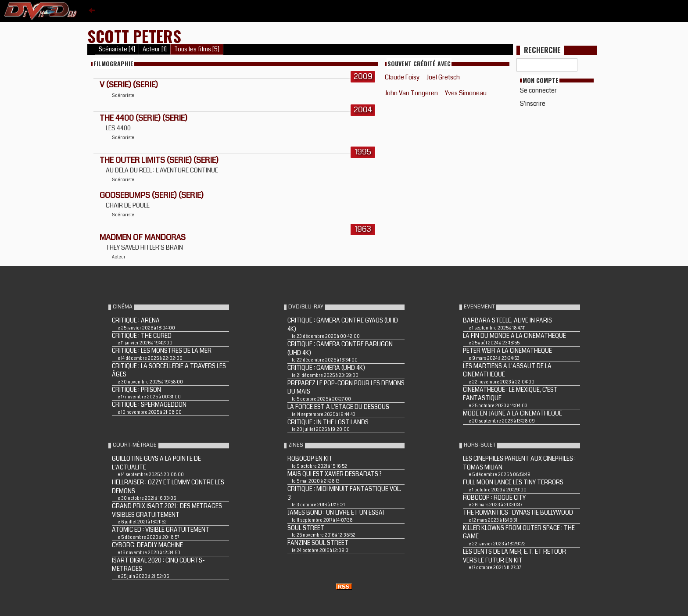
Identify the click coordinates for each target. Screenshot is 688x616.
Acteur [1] (155, 49)
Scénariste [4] (117, 49)
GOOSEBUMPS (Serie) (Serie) (152, 195)
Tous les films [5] (197, 49)
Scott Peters (134, 36)
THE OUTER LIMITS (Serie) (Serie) (159, 160)
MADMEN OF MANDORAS (143, 237)
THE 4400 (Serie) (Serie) (143, 118)
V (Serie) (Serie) (129, 85)
